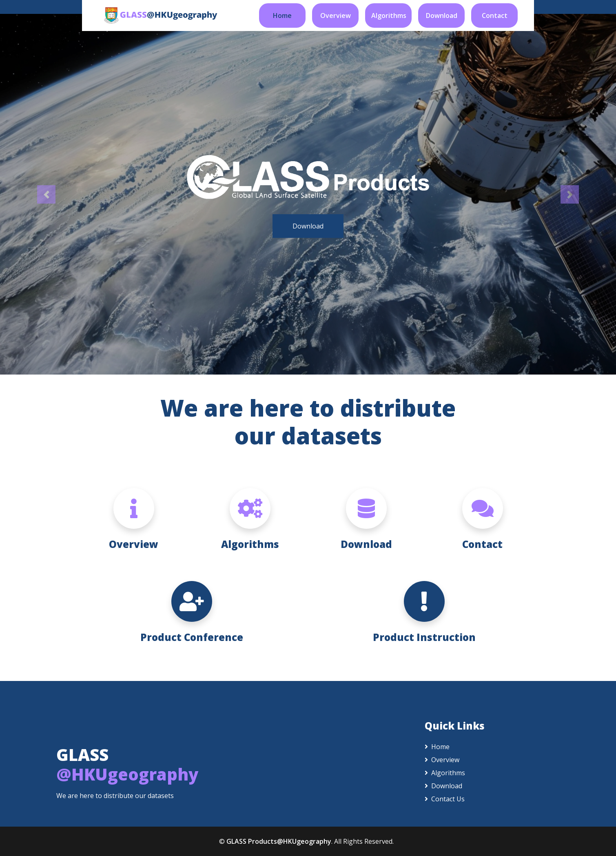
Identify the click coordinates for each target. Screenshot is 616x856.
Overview (336, 16)
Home (282, 16)
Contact (495, 16)
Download (442, 16)
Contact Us (445, 799)
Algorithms (389, 16)
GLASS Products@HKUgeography (279, 841)
